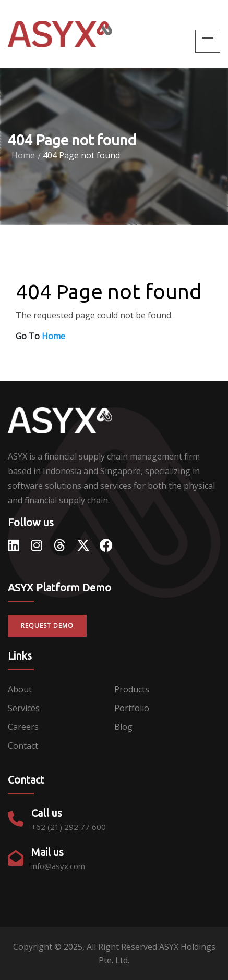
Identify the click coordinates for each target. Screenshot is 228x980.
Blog (123, 727)
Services (24, 708)
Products (132, 689)
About (20, 689)
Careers (23, 727)
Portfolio (132, 708)
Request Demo (47, 625)
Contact (23, 746)
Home (23, 155)
